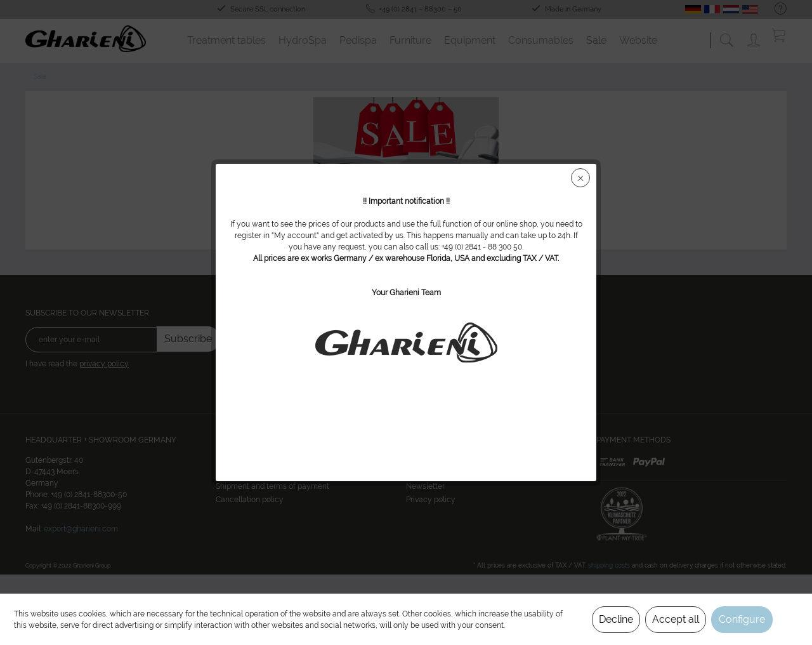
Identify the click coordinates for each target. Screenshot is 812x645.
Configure (742, 619)
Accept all (676, 619)
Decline (616, 619)
